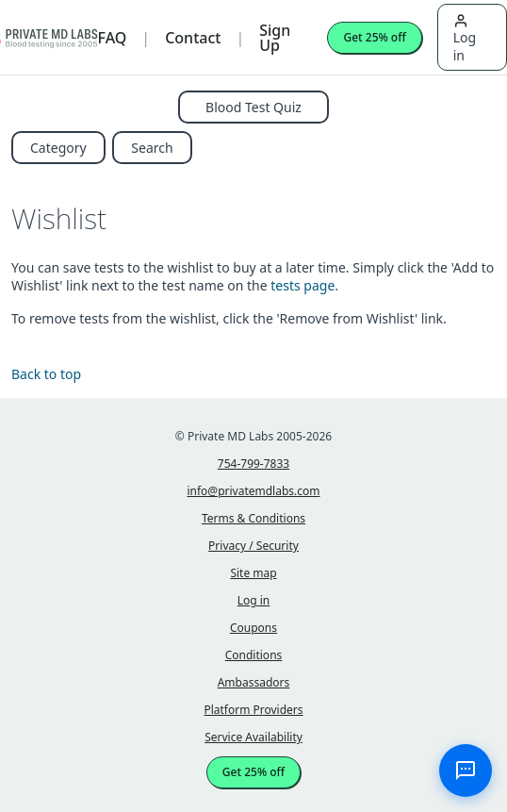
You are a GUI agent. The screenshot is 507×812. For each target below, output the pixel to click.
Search (152, 148)
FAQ (113, 38)
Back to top (46, 374)
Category (58, 148)
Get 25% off (374, 37)
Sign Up (275, 38)
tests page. (304, 285)
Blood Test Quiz (253, 107)
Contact (193, 38)
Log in (465, 39)
